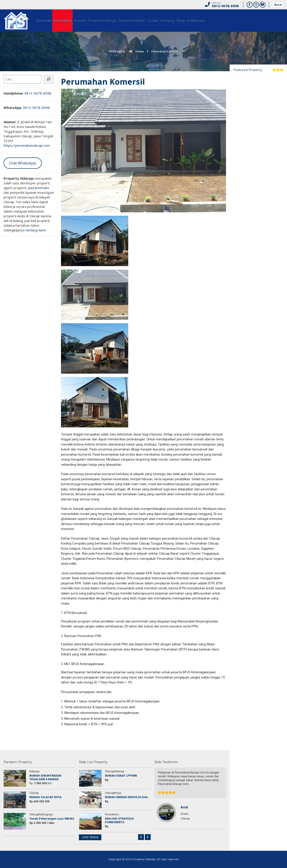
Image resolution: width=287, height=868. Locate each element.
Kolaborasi (231, 20)
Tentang (195, 20)
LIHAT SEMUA (90, 837)
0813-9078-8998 (38, 93)
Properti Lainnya (117, 20)
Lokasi (176, 20)
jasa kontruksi (39, 188)
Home (135, 51)
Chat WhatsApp (23, 163)
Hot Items (69, 20)
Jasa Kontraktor (151, 20)
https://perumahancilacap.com (27, 145)
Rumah (91, 20)
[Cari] (49, 79)
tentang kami (36, 230)
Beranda (47, 20)
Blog (212, 20)
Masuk (278, 5)
